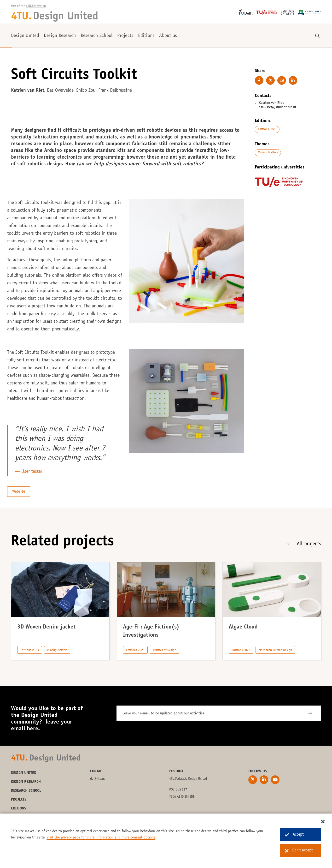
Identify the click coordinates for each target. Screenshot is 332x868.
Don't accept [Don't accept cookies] (299, 851)
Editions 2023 (267, 129)
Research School (97, 36)
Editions (146, 36)
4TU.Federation (36, 6)
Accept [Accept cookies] (294, 835)
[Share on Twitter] (270, 80)
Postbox (176, 771)
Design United (25, 36)
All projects (309, 544)
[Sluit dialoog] (323, 822)
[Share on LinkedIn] (293, 80)
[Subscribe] (313, 713)
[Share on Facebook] (259, 80)
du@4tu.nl (97, 779)
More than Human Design (275, 650)
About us (168, 36)
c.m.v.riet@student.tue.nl (277, 107)
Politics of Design (165, 650)
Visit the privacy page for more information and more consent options (101, 838)
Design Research (60, 36)
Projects (125, 36)
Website (19, 492)
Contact (97, 771)
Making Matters (268, 153)
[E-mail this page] (282, 80)
